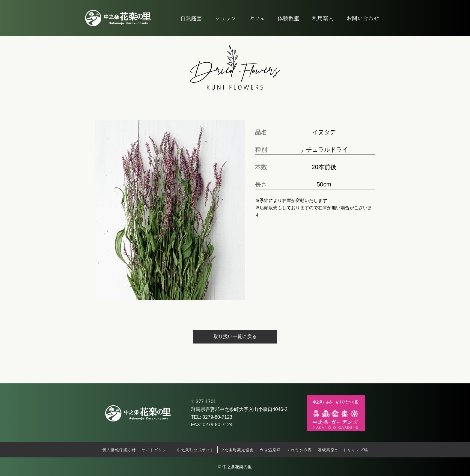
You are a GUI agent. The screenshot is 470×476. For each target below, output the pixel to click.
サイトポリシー (156, 450)
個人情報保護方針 (119, 450)
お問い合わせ (363, 18)
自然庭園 (191, 18)
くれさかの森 (299, 450)
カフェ (257, 18)
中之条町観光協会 (237, 450)
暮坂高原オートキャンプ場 (343, 450)
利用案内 (323, 18)
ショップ (225, 18)
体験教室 (288, 18)
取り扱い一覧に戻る (235, 336)
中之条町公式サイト (195, 450)
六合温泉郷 (270, 450)
